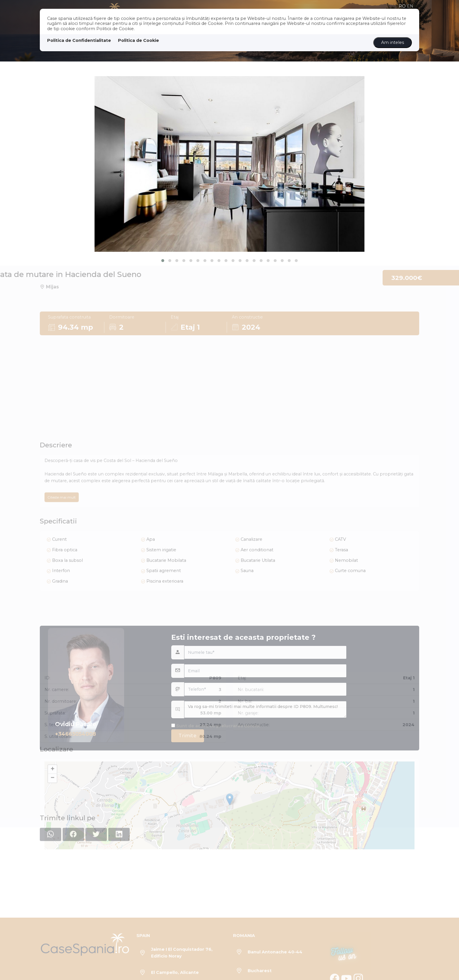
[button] (163, 261)
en (410, 6)
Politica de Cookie (138, 40)
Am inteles (393, 42)
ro (402, 6)
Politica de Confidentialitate (79, 40)
